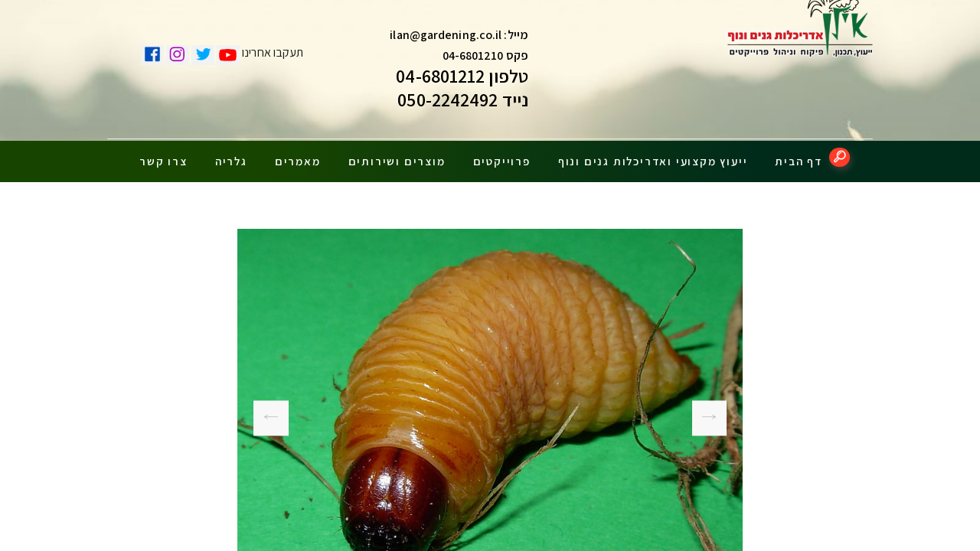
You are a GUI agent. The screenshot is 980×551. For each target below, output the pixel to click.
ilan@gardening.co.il (446, 39)
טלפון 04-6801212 (462, 80)
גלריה (231, 155)
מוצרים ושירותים (397, 155)
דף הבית (799, 155)
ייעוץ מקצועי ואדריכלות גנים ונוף (653, 155)
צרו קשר (163, 155)
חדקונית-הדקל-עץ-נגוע (715, 412)
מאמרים (298, 155)
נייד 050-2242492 (463, 103)
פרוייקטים (502, 155)
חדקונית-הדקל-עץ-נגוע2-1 (271, 412)
